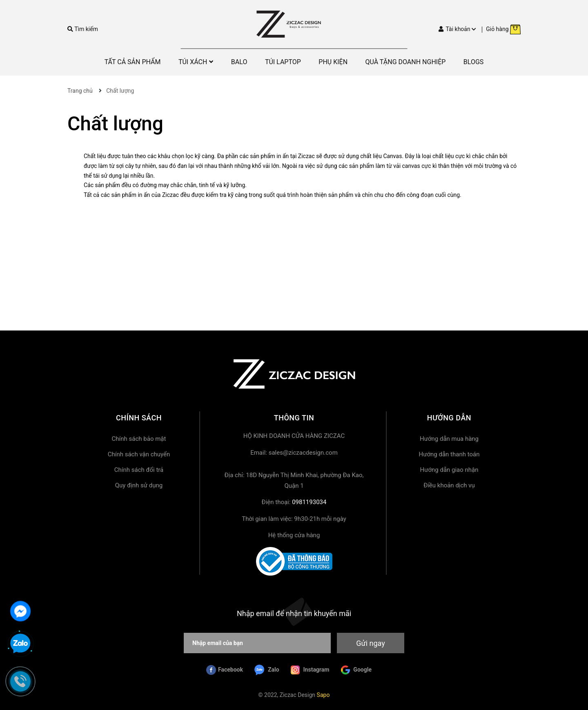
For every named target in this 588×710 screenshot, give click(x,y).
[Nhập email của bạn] (257, 643)
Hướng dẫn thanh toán (449, 454)
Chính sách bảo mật (139, 439)
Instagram (310, 670)
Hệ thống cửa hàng (294, 535)
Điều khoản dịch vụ (449, 485)
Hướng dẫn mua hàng (449, 439)
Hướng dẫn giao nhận (449, 470)
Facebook (225, 670)
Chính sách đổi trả (139, 470)
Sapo (323, 695)
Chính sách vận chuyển (139, 454)
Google (356, 670)
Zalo (267, 670)
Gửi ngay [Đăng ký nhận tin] (370, 643)
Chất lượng (115, 124)
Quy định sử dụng (139, 485)
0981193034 (309, 502)
